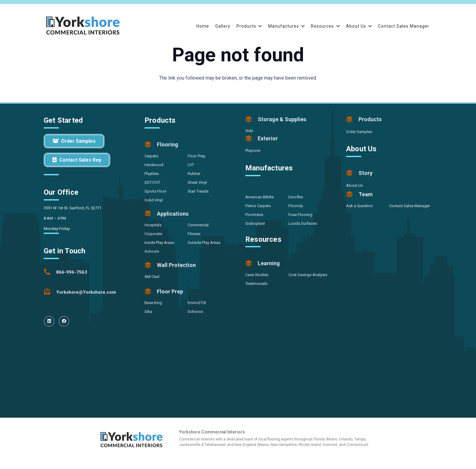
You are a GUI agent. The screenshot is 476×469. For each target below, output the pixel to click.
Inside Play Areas (159, 243)
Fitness (194, 234)
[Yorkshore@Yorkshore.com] (50, 292)
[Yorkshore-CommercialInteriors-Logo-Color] (83, 26)
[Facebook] (64, 321)
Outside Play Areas (204, 243)
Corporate (153, 234)
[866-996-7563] (50, 272)
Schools (152, 251)
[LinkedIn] (49, 321)
